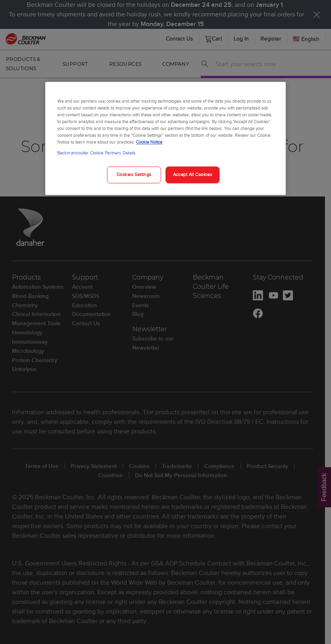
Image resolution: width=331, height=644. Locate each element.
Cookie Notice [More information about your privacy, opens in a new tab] (149, 142)
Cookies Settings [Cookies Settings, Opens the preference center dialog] (134, 175)
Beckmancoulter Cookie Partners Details (96, 153)
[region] (165, 138)
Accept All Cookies (193, 175)
